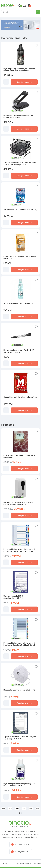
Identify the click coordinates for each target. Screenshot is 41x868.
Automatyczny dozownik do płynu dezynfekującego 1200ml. (18, 503)
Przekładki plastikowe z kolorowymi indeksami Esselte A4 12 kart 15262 (19, 550)
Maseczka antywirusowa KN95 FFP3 (19, 690)
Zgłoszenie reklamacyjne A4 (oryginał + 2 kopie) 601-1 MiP (20, 738)
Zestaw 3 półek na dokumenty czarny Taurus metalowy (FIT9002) (20, 164)
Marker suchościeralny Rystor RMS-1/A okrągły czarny (19, 351)
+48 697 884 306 (22, 844)
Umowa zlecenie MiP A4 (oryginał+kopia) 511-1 (14, 597)
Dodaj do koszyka (24, 82)
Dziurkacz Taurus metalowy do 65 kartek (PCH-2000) (18, 117)
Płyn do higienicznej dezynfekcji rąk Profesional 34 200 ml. (19, 785)
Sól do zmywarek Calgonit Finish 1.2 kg (20, 209)
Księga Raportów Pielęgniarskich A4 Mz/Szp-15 (19, 456)
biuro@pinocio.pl (23, 852)
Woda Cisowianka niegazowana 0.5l (19, 303)
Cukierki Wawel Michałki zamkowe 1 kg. (20, 397)
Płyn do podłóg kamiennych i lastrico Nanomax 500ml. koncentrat (19, 70)
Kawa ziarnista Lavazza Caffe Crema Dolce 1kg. (20, 257)
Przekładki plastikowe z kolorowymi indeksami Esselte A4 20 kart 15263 (19, 644)
